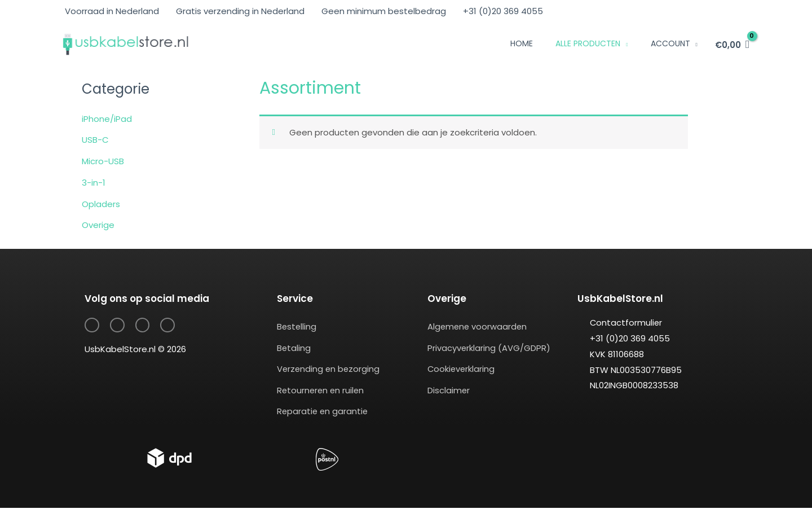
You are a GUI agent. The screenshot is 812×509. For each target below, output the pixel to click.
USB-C (95, 140)
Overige (98, 225)
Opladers (101, 204)
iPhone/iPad (107, 119)
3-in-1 (94, 183)
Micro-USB (103, 161)
